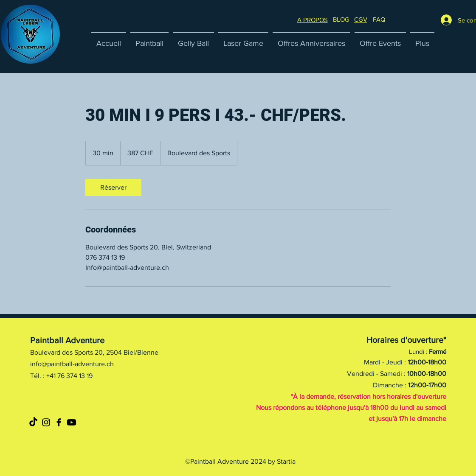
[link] (113, 188)
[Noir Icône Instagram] (46, 422)
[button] (379, 19)
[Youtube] (72, 422)
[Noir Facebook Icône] (59, 422)
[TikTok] (33, 422)
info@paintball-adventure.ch (72, 364)
